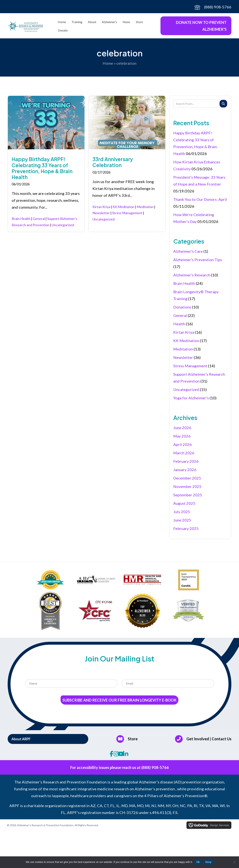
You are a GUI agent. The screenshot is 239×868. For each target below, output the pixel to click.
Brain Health (21, 219)
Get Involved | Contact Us (209, 739)
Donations (182, 307)
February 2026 (186, 461)
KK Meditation (124, 207)
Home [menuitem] (62, 22)
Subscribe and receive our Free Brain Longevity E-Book (119, 700)
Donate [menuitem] (63, 30)
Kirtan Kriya (101, 207)
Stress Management (127, 213)
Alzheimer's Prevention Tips (198, 260)
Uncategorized (63, 225)
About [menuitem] (92, 22)
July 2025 (182, 512)
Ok (198, 862)
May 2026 (182, 436)
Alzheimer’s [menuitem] (109, 22)
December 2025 (187, 478)
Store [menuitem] (139, 22)
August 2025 (184, 503)
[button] (48, 739)
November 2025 (187, 486)
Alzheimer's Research (192, 275)
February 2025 (186, 528)
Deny (208, 862)
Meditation (145, 207)
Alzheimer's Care (188, 251)
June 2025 (182, 520)
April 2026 (183, 444)
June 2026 (182, 428)
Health (179, 324)
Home (108, 63)
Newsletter (101, 213)
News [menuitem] (126, 22)
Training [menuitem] (77, 22)
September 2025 (188, 495)
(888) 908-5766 (218, 7)
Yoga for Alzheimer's (191, 398)
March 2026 (184, 453)
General (39, 219)
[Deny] (234, 862)
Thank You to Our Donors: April (200, 199)
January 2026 (185, 470)
